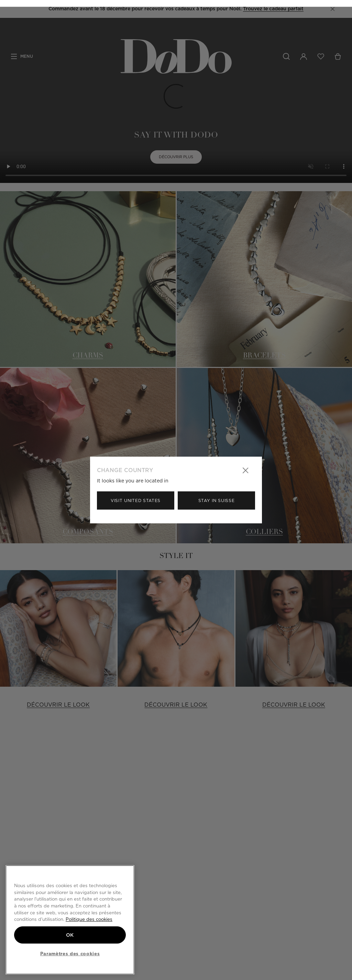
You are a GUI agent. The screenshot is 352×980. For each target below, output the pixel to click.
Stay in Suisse (217, 500)
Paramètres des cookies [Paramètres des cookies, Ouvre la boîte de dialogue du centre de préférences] (70, 954)
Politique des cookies (89, 919)
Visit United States (136, 500)
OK (70, 934)
